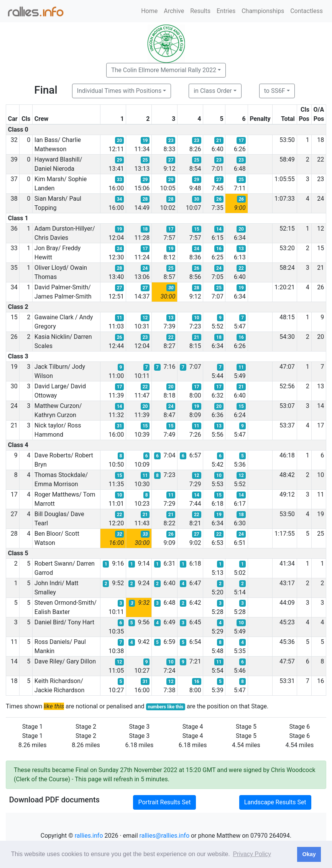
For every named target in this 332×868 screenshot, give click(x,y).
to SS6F (275, 91)
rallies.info (89, 836)
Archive (174, 11)
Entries (226, 11)
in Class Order (213, 91)
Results (200, 11)
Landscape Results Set (275, 802)
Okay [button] (309, 854)
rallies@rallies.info (164, 836)
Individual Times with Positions (119, 91)
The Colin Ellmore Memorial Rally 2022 (164, 70)
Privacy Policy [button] (252, 854)
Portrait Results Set (164, 802)
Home (149, 11)
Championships (263, 11)
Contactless (307, 11)
